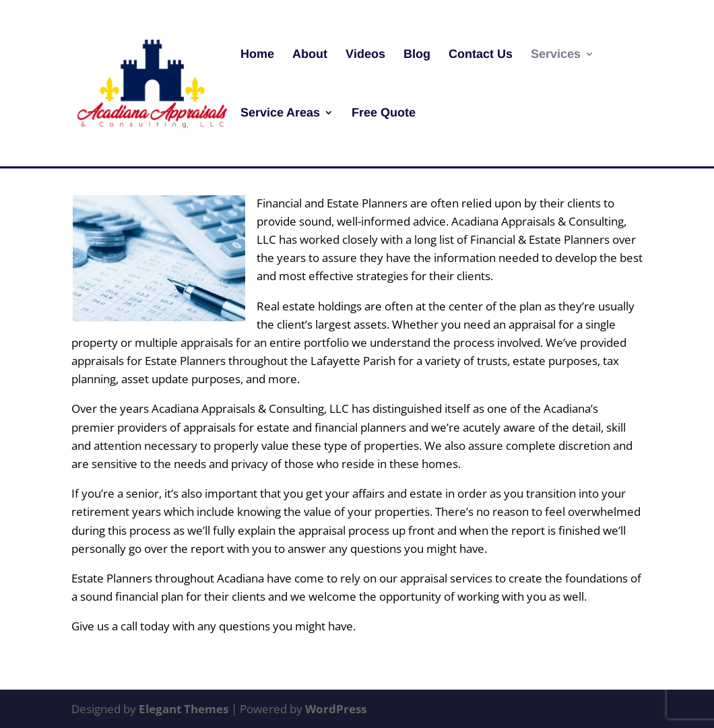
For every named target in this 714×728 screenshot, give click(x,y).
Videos (365, 55)
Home (257, 55)
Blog (417, 55)
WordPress (336, 709)
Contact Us (481, 55)
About (310, 55)
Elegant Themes (184, 709)
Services (556, 55)
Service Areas (280, 113)
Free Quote (384, 113)
